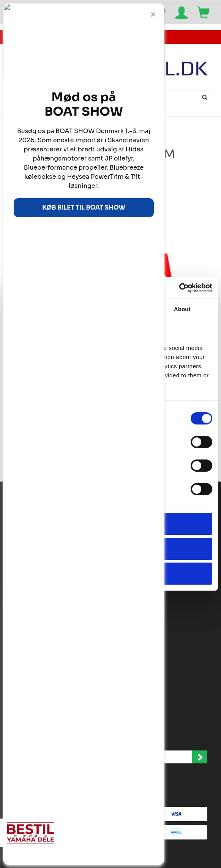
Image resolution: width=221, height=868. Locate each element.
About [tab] (182, 309)
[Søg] (206, 98)
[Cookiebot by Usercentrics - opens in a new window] (179, 288)
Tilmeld (200, 757)
